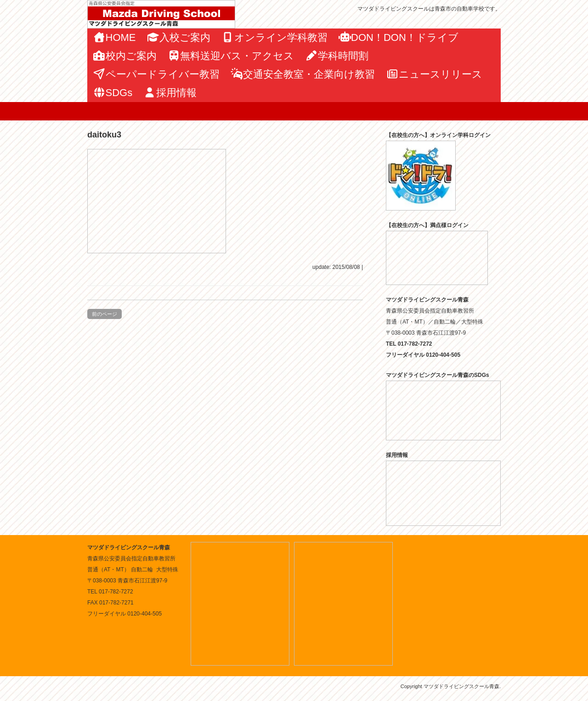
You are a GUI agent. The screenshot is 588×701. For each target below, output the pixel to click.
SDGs (113, 93)
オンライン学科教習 (274, 37)
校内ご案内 (125, 56)
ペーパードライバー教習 (156, 74)
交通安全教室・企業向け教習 (303, 74)
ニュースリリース (434, 74)
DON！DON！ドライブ (399, 37)
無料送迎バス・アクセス (231, 56)
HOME (114, 37)
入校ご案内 (179, 37)
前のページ (105, 314)
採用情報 (170, 93)
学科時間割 (337, 56)
